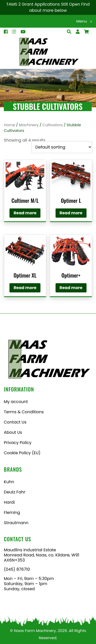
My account (16, 402)
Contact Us (15, 422)
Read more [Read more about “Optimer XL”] (25, 288)
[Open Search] (86, 32)
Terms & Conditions (24, 412)
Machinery (29, 125)
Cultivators (53, 125)
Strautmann (16, 523)
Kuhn (9, 482)
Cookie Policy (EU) (22, 453)
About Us (13, 432)
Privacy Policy (18, 443)
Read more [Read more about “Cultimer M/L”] (25, 213)
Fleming (12, 513)
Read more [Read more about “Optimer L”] (71, 213)
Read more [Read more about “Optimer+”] (71, 288)
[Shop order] (62, 147)
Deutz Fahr (15, 492)
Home (9, 125)
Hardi (9, 502)
